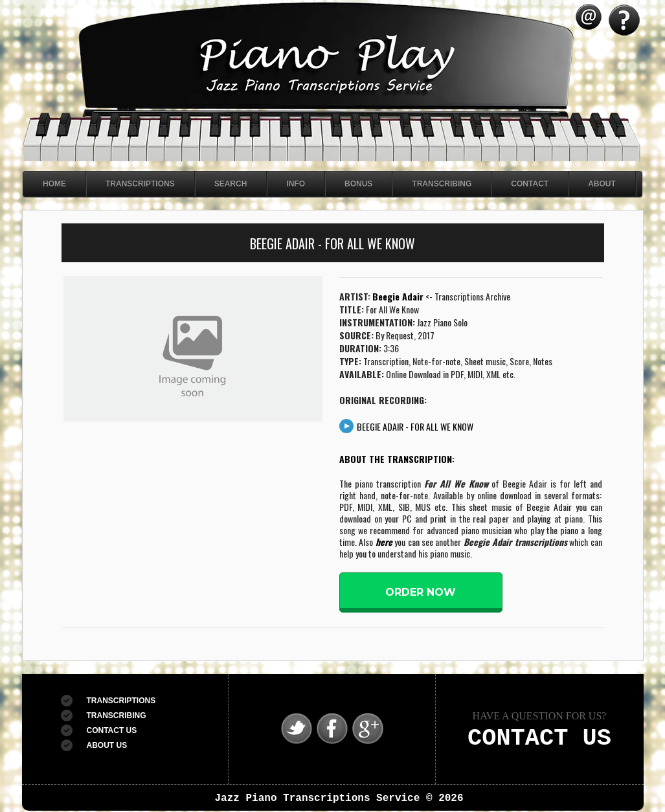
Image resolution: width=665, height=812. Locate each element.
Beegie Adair (398, 296)
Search (231, 184)
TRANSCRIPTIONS (121, 701)
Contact (530, 184)
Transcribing (442, 184)
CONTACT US (112, 730)
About (602, 184)
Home (54, 184)
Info (296, 184)
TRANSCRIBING (117, 716)
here (384, 542)
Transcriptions (140, 184)
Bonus (358, 184)
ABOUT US (107, 745)
